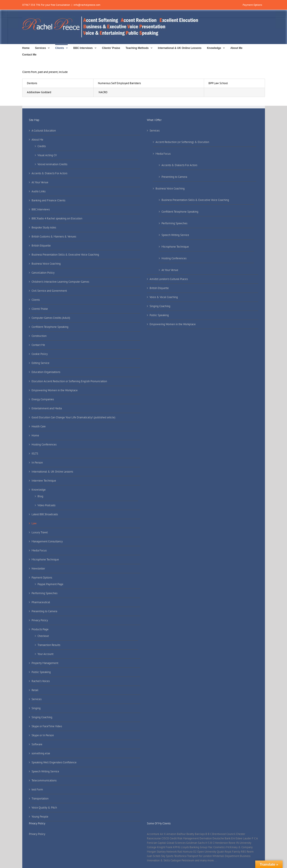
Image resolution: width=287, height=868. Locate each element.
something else (41, 753)
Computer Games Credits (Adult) (51, 318)
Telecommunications (44, 780)
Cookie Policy (40, 354)
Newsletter (38, 568)
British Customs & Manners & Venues (54, 236)
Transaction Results (49, 645)
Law (34, 523)
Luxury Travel (40, 532)
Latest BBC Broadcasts (45, 514)
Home (35, 435)
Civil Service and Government (49, 291)
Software (37, 744)
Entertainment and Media (47, 408)
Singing (36, 708)
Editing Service (40, 363)
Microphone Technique (45, 559)
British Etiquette (41, 246)
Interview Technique (44, 481)
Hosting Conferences (44, 444)
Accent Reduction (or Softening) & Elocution (182, 142)
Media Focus (39, 550)
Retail (35, 690)
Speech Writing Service (45, 771)
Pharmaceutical (41, 602)
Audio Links (38, 191)
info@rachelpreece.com (87, 5)
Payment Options (42, 578)
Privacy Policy (40, 620)
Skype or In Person (43, 735)
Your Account (45, 654)
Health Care (39, 426)
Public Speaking (41, 672)
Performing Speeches (44, 593)
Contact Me (38, 345)
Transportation (40, 798)
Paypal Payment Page (50, 584)
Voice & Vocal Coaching (164, 297)
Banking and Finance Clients (48, 200)
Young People (40, 817)
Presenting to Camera (44, 611)
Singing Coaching (42, 717)
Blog (40, 496)
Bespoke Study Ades (44, 227)
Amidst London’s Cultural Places (169, 279)
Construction (39, 336)
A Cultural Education (44, 131)
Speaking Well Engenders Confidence (54, 762)
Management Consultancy (47, 541)
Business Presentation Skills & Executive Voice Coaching (65, 255)
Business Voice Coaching (46, 264)
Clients (36, 300)
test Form (37, 789)
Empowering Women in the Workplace (55, 390)
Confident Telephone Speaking (50, 327)
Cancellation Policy (43, 273)
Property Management (45, 663)
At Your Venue (40, 182)
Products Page (40, 629)
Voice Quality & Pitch (44, 808)
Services (37, 699)
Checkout (43, 636)
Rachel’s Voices (41, 681)
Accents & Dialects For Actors (49, 173)
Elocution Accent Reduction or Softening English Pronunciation (69, 381)
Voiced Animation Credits (52, 164)
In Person (37, 463)
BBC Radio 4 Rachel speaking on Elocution (57, 218)
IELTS (35, 453)
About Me (37, 140)
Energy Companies (43, 399)
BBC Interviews (41, 209)
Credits (42, 146)
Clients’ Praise (40, 309)
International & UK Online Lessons (52, 472)
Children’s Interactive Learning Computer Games (60, 282)
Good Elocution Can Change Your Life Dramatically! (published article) (73, 417)
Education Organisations (46, 372)
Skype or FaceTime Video (47, 726)
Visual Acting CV (47, 155)
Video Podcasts (46, 505)
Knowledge (39, 490)
